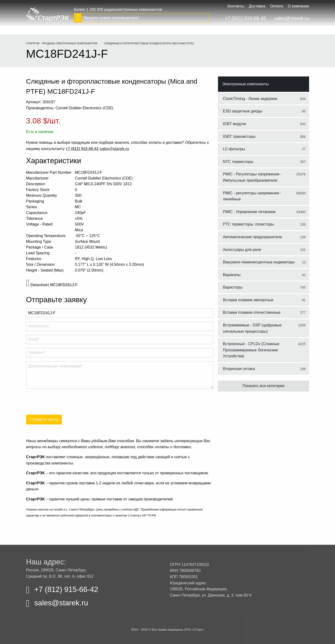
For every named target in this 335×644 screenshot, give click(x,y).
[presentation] (63, 402)
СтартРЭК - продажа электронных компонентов (62, 43)
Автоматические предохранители (264, 237)
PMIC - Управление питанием (264, 212)
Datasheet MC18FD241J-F (52, 285)
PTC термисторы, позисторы (264, 224)
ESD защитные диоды (264, 111)
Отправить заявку (44, 419)
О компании (298, 6)
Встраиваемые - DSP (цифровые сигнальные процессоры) (264, 328)
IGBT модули (264, 124)
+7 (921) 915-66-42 (245, 18)
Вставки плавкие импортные (264, 300)
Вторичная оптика (264, 369)
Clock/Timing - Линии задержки (264, 99)
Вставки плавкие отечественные (264, 313)
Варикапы (264, 275)
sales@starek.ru (292, 18)
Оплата (277, 6)
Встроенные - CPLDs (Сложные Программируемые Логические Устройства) (264, 350)
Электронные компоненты (246, 84)
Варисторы (264, 287)
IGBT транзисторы (264, 137)
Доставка (257, 6)
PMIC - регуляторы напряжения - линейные (264, 196)
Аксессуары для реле (264, 250)
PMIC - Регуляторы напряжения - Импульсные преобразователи (264, 177)
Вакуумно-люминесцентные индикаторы (264, 262)
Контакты (236, 6)
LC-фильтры (264, 149)
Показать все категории (263, 386)
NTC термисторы (264, 162)
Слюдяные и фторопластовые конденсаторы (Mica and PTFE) (149, 43)
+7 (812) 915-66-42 (62, 589)
